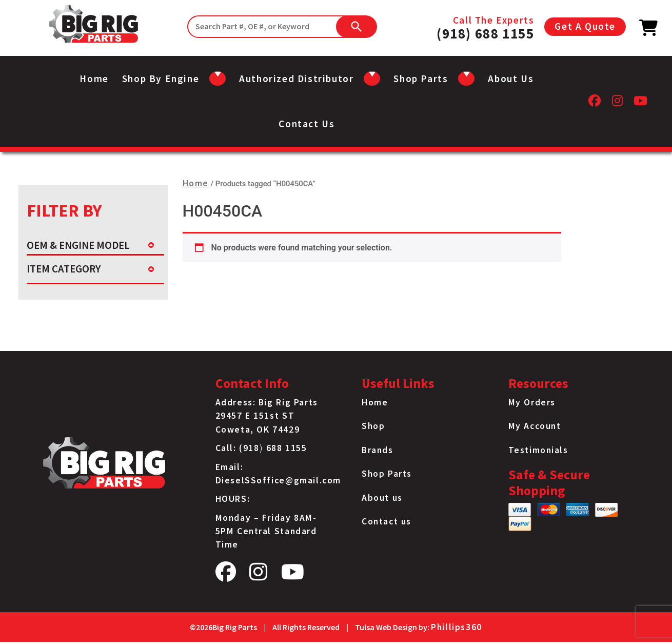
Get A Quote (585, 26)
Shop (373, 426)
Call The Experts (485, 27)
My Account (535, 426)
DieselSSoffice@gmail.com (278, 480)
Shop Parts (387, 474)
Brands (378, 450)
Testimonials (538, 450)
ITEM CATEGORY (64, 269)
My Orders (532, 402)
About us (511, 79)
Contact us (307, 124)
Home (94, 79)
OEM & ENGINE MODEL (78, 245)
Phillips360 (457, 627)
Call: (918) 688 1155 (261, 448)
